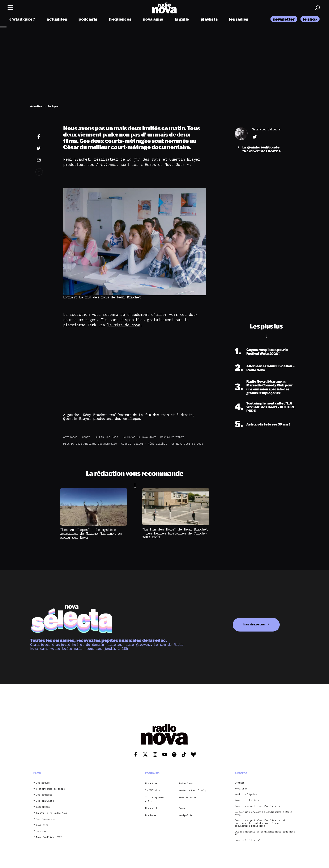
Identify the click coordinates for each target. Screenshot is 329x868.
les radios (239, 19)
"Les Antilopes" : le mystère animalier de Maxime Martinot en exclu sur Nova (91, 534)
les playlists (45, 801)
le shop (310, 19)
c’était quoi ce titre (50, 789)
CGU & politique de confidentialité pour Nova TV (265, 833)
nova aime (153, 19)
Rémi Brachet (157, 444)
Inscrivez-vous (254, 624)
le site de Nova (124, 325)
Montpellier (186, 815)
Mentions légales (246, 794)
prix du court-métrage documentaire (90, 444)
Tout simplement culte (155, 799)
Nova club (151, 808)
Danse (182, 808)
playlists (209, 19)
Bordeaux (151, 815)
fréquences (120, 19)
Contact (240, 783)
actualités (57, 19)
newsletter (284, 19)
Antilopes (70, 437)
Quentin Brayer (132, 444)
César (86, 437)
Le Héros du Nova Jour (139, 437)
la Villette (153, 790)
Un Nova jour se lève (187, 444)
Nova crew (241, 789)
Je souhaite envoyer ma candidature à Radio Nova (263, 813)
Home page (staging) (248, 840)
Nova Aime (151, 783)
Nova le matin (188, 797)
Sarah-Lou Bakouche (266, 129)
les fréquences (46, 819)
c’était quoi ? (22, 19)
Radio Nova (186, 783)
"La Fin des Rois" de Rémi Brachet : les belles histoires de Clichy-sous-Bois (175, 533)
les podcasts (44, 795)
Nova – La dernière (247, 800)
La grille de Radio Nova (52, 813)
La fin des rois (106, 437)
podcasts (88, 19)
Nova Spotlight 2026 (49, 837)
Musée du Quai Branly (192, 790)
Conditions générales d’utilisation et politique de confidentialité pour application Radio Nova (260, 823)
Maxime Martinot (172, 437)
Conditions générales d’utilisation (258, 806)
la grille (182, 19)
